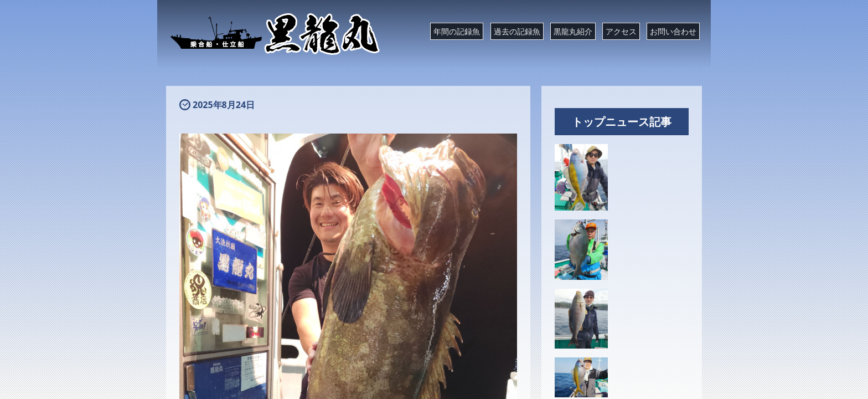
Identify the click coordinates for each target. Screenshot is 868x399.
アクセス (621, 31)
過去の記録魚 (517, 31)
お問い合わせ (673, 31)
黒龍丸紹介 (573, 31)
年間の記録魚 (457, 31)
